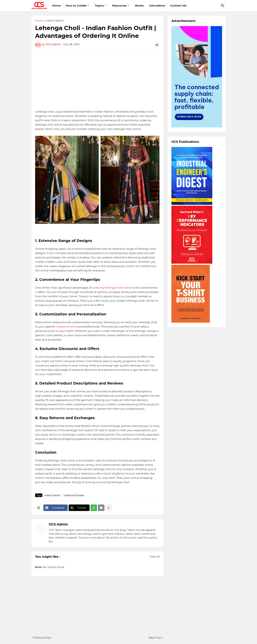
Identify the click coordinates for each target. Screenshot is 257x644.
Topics (99, 6)
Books (139, 6)
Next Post (155, 638)
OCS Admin (58, 524)
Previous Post (42, 638)
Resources (119, 6)
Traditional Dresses (74, 495)
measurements (66, 327)
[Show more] (109, 508)
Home (56, 6)
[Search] (223, 6)
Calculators (157, 6)
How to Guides (76, 6)
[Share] (157, 45)
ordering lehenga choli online (112, 288)
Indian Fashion (55, 21)
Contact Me (178, 6)
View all (155, 557)
